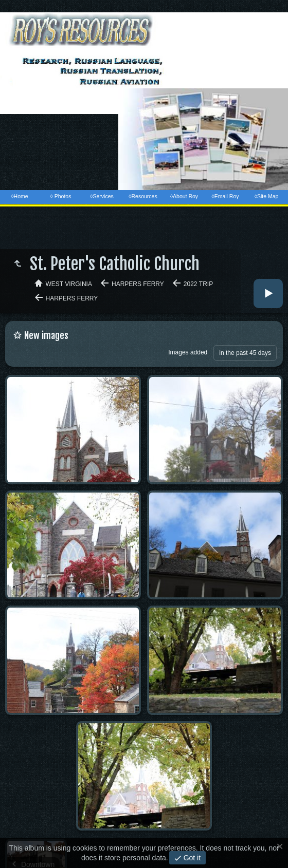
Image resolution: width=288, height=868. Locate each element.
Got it (191, 858)
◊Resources (143, 196)
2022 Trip (198, 284)
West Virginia (69, 284)
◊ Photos (61, 196)
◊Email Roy (225, 196)
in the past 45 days (245, 353)
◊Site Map (267, 196)
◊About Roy (184, 196)
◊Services (102, 196)
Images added (188, 352)
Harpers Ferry (138, 284)
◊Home (19, 196)
